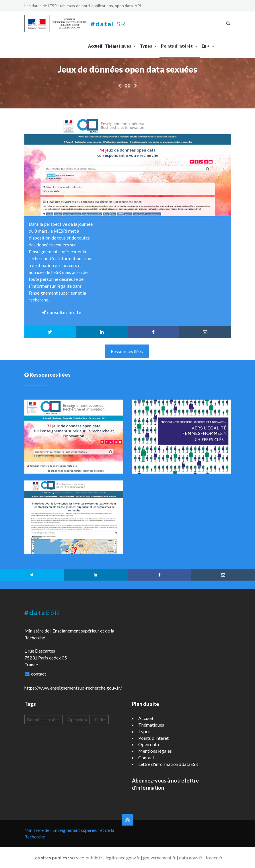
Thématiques (121, 46)
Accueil (95, 46)
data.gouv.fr (191, 858)
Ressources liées (127, 351)
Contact (146, 757)
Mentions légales (155, 751)
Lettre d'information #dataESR (168, 764)
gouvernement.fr (159, 858)
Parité (100, 720)
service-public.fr (86, 858)
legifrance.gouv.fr (123, 858)
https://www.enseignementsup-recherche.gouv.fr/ (73, 688)
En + (209, 46)
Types (149, 46)
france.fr (214, 858)
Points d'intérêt (180, 46)
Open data (77, 720)
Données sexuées (43, 720)
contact (39, 674)
